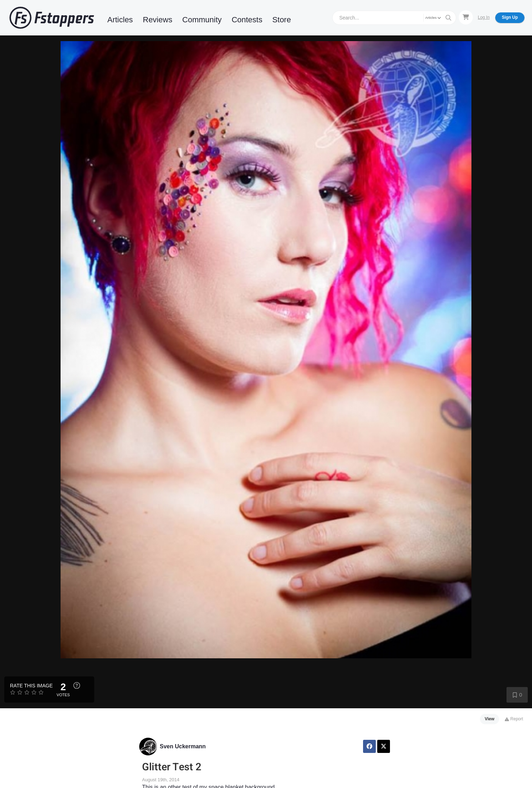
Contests (247, 20)
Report (514, 719)
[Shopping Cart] (466, 17)
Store (282, 20)
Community (202, 20)
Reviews (157, 20)
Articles (120, 20)
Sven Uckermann (183, 746)
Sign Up (510, 17)
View (490, 719)
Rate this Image (31, 686)
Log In (484, 17)
